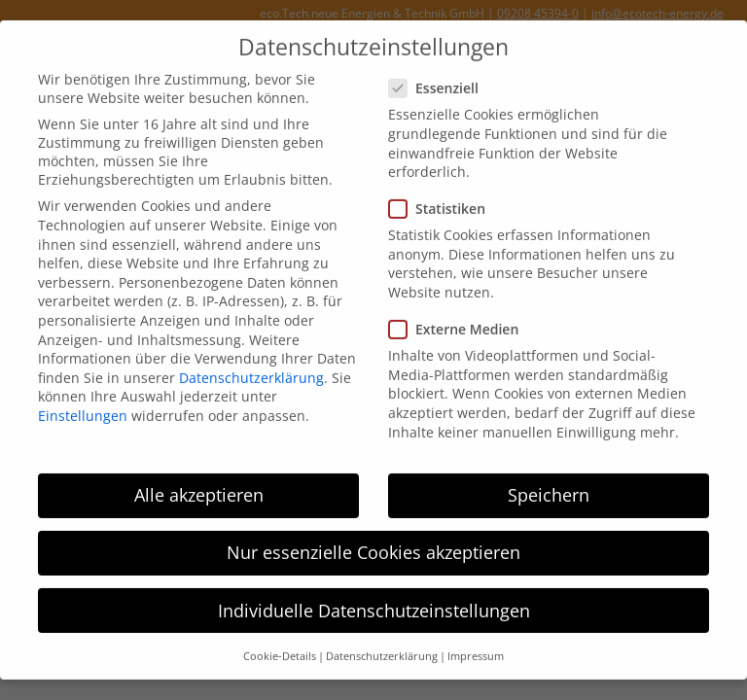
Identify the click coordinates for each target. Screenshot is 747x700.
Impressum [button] (476, 646)
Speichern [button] (549, 484)
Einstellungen (83, 405)
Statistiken (443, 198)
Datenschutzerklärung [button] (382, 646)
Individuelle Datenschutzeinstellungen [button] (374, 599)
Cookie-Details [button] (280, 646)
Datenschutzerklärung (251, 367)
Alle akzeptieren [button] (199, 484)
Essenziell (440, 77)
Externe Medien (460, 318)
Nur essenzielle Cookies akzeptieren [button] (373, 542)
